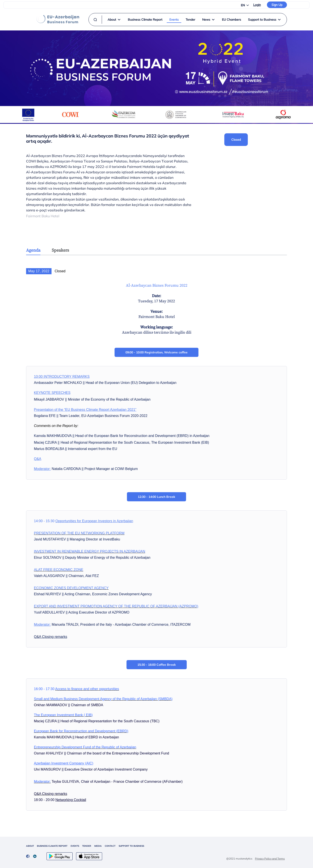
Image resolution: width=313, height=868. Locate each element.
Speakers (60, 250)
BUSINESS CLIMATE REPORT (52, 846)
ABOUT (30, 846)
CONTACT (110, 846)
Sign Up (277, 5)
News (209, 20)
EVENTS (75, 846)
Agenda (33, 250)
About (114, 20)
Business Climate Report (145, 20)
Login (257, 5)
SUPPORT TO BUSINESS (131, 846)
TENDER (87, 846)
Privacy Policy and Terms (270, 859)
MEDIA (98, 846)
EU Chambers (231, 20)
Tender (190, 20)
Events (174, 20)
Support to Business (265, 20)
